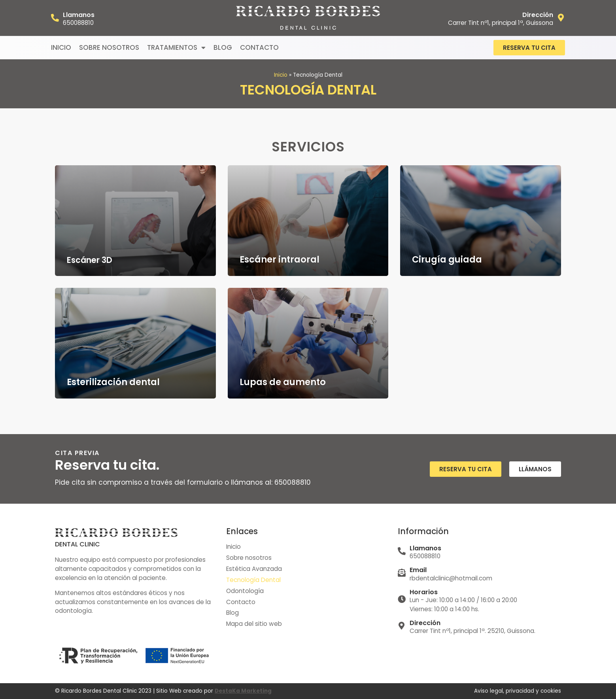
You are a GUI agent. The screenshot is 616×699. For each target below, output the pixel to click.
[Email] (402, 573)
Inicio (61, 47)
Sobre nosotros (109, 47)
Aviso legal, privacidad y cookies (518, 691)
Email (418, 570)
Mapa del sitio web (254, 624)
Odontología (245, 591)
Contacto (259, 47)
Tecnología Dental (253, 580)
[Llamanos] (55, 18)
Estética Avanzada (254, 569)
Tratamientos (176, 48)
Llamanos (79, 15)
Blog (223, 47)
